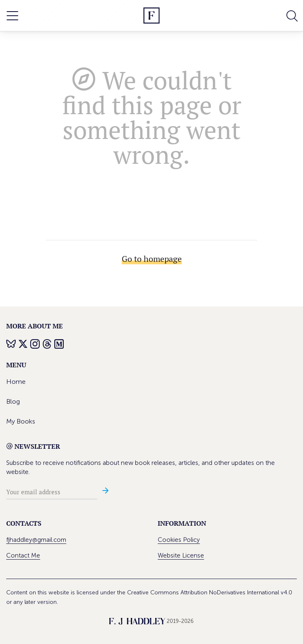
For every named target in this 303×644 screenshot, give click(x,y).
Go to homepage (152, 259)
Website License (181, 555)
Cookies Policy (179, 540)
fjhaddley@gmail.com (36, 540)
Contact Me (23, 555)
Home (16, 382)
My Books (21, 421)
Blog (13, 401)
